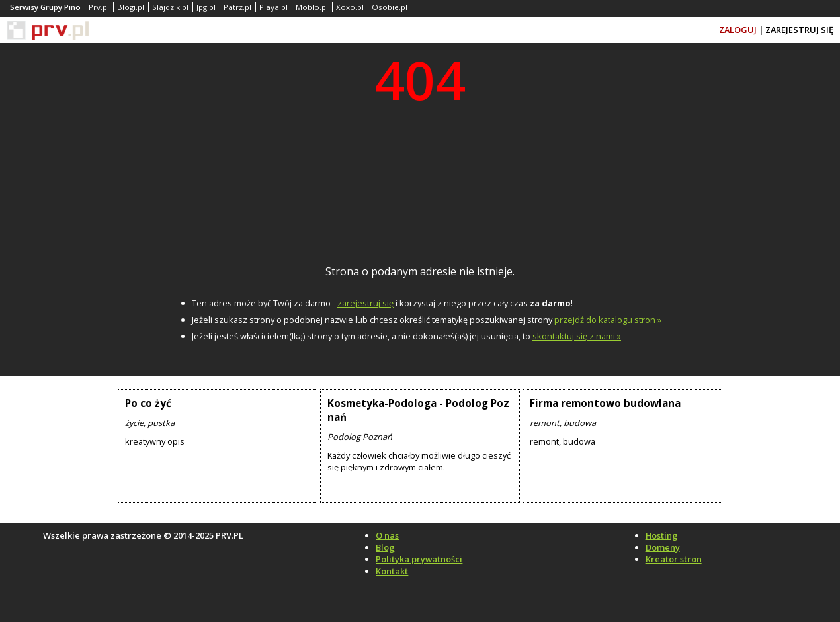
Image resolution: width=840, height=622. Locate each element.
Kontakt (392, 571)
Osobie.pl (390, 7)
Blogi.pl (131, 7)
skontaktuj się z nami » (577, 336)
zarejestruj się (365, 303)
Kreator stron (674, 559)
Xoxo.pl (350, 7)
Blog (385, 547)
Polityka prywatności (419, 559)
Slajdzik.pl (170, 7)
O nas (387, 535)
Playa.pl (273, 7)
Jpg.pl (206, 7)
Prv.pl (99, 7)
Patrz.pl (237, 7)
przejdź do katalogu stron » (608, 320)
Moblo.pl (312, 7)
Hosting (661, 535)
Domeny (663, 547)
